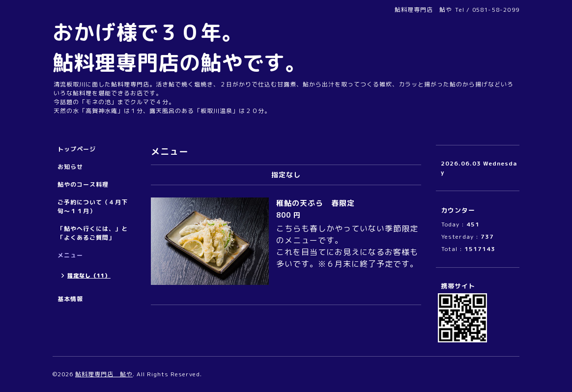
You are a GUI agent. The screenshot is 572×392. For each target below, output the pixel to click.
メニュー (70, 255)
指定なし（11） (89, 276)
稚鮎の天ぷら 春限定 (315, 203)
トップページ (77, 149)
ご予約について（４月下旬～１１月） (93, 207)
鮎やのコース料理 (83, 184)
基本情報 (70, 299)
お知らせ (70, 167)
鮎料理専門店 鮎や (104, 374)
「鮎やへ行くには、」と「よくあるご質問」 (93, 233)
